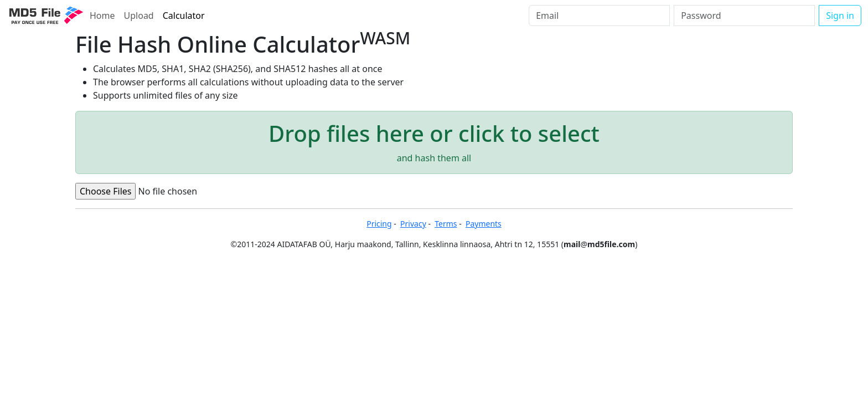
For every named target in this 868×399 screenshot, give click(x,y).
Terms (446, 224)
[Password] (744, 16)
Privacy (413, 224)
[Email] (599, 16)
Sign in (840, 16)
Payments (484, 224)
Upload (139, 16)
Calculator (184, 16)
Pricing (379, 224)
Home (102, 16)
